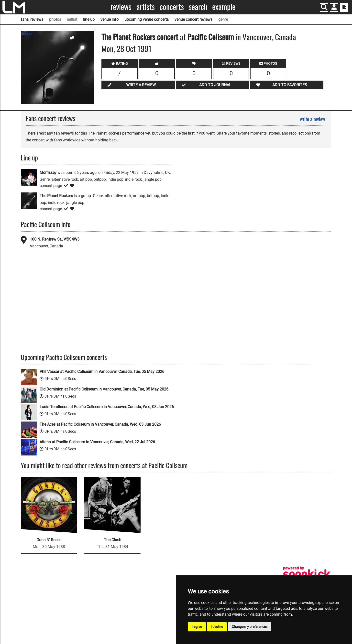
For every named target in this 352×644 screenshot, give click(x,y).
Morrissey (48, 173)
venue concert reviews (193, 19)
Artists (146, 7)
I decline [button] (217, 627)
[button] (334, 8)
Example (224, 7)
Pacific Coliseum (211, 37)
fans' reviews (32, 19)
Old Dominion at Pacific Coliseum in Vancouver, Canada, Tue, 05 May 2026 (104, 389)
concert (167, 37)
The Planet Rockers (128, 37)
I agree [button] (197, 627)
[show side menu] (344, 7)
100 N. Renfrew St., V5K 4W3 (55, 239)
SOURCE (27, 34)
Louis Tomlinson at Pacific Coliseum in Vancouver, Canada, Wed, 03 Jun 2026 (107, 407)
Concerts (172, 7)
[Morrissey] (29, 177)
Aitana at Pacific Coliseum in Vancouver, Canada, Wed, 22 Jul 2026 (97, 442)
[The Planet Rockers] (29, 200)
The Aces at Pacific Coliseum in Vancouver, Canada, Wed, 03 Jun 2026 (100, 424)
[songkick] (307, 574)
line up (89, 19)
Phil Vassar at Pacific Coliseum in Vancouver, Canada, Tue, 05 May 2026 (102, 372)
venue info (110, 19)
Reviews (121, 7)
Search (198, 7)
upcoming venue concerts (147, 19)
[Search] (324, 7)
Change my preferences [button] (250, 627)
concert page (51, 186)
